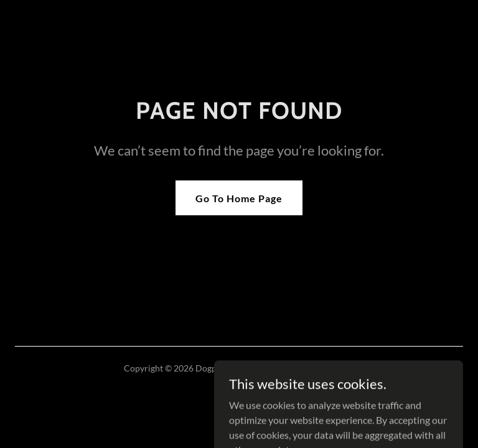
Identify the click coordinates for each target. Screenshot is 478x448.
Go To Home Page (239, 198)
